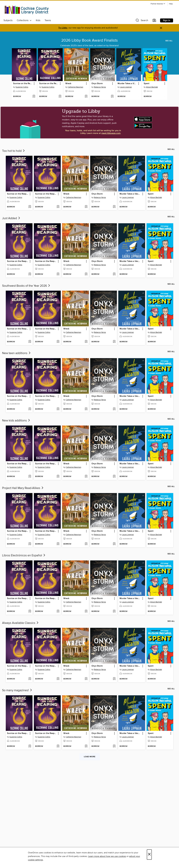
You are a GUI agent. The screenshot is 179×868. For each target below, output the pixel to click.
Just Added (11, 218)
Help (171, 4)
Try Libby (63, 28)
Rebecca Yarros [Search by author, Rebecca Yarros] (100, 87)
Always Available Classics (21, 623)
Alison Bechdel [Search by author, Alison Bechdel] (152, 87)
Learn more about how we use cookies (107, 856)
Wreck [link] (68, 84)
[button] (158, 4)
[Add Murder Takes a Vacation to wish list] (138, 97)
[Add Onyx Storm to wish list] (112, 97)
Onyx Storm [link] (97, 84)
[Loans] (154, 21)
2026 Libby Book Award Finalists (89, 40)
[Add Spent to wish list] (164, 97)
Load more (90, 757)
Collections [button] (24, 20)
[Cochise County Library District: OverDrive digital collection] (27, 10)
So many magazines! (17, 690)
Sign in (167, 20)
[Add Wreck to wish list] (86, 97)
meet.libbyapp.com (111, 133)
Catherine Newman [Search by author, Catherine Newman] (75, 87)
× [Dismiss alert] (161, 28)
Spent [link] (147, 84)
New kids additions (16, 421)
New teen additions (17, 353)
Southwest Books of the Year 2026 (26, 286)
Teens (48, 20)
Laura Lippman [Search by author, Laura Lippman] (126, 87)
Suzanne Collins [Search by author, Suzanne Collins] (22, 87)
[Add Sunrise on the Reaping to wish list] (34, 97)
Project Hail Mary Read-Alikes (23, 488)
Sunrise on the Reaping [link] (23, 84)
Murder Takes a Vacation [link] (127, 84)
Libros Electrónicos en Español (24, 556)
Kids (38, 20)
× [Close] (149, 855)
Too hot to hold (14, 151)
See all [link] (169, 41)
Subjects (8, 20)
